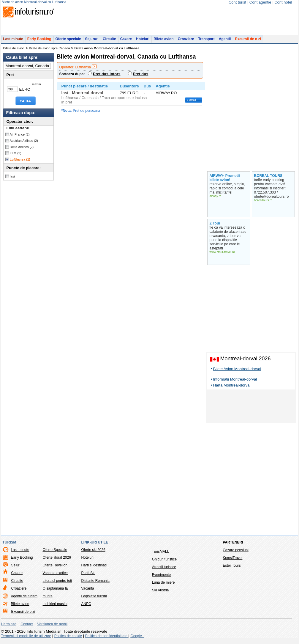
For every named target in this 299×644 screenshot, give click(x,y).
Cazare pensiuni (236, 553)
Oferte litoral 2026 (57, 560)
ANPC (86, 607)
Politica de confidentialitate (107, 639)
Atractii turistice (164, 570)
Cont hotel (283, 2)
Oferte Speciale (55, 553)
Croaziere (186, 42)
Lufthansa (20, 162)
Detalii (193, 103)
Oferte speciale (68, 42)
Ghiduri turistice (164, 562)
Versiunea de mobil (52, 627)
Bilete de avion (14, 51)
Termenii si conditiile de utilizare (26, 639)
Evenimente (161, 578)
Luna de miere (163, 585)
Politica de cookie (68, 639)
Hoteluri (143, 42)
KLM (16, 156)
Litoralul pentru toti (57, 584)
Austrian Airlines (24, 144)
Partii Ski (88, 576)
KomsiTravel (232, 561)
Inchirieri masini (55, 607)
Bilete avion (163, 42)
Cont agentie (260, 2)
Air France (20, 137)
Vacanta (88, 591)
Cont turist (237, 2)
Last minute (13, 42)
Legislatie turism (94, 599)
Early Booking (39, 42)
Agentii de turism (24, 599)
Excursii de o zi (248, 42)
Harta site (9, 627)
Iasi (12, 179)
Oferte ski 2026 (93, 553)
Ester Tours (232, 568)
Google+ (137, 639)
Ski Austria (160, 593)
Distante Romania (95, 584)
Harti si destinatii (94, 568)
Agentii (225, 42)
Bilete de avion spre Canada (50, 51)
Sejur (15, 568)
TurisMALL (161, 555)
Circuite (109, 42)
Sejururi (92, 42)
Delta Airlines (22, 150)
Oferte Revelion (55, 568)
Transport (206, 42)
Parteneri (233, 545)
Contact (27, 627)
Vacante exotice (55, 576)
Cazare (126, 42)
